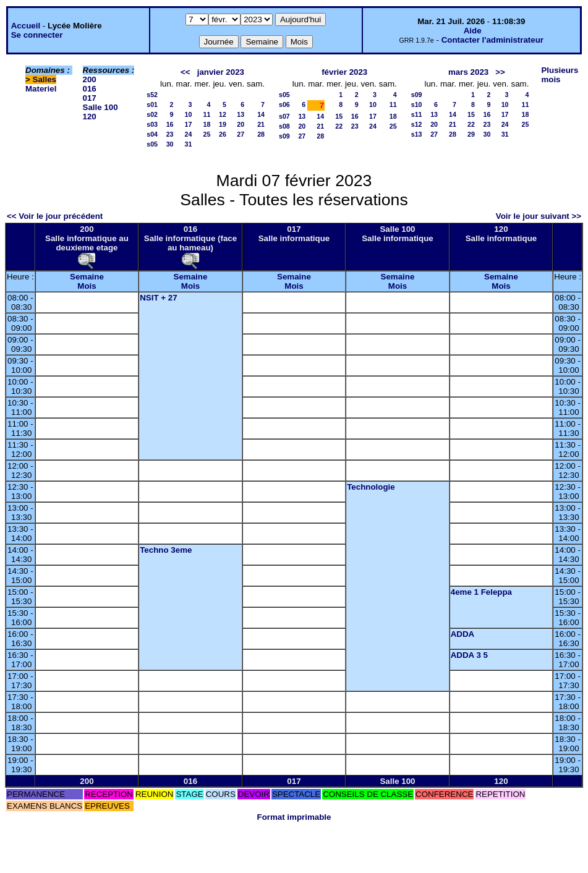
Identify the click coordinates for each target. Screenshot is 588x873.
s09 (284, 136)
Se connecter (37, 35)
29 (471, 134)
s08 (284, 126)
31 (189, 144)
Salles (45, 79)
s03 (152, 124)
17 (189, 124)
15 (339, 116)
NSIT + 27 (158, 298)
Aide (473, 31)
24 (189, 134)
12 (223, 114)
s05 (152, 144)
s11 (417, 114)
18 (207, 124)
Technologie (371, 487)
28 (261, 134)
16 (170, 124)
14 (261, 114)
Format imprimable (294, 817)
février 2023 (344, 72)
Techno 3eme (166, 550)
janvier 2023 (221, 72)
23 (170, 134)
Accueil (26, 26)
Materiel (41, 89)
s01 (152, 104)
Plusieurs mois (560, 75)
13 (241, 114)
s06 (284, 104)
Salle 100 (100, 107)
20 (241, 124)
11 (207, 114)
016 (90, 89)
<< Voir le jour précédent (55, 216)
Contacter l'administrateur (492, 40)
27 (241, 134)
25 (207, 134)
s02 (152, 114)
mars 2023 (468, 72)
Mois (87, 286)
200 (90, 79)
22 (339, 126)
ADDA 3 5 (469, 655)
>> (500, 72)
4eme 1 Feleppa (481, 592)
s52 (152, 95)
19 (223, 124)
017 (90, 98)
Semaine (87, 277)
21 (261, 124)
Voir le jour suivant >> (539, 216)
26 (223, 134)
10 (189, 114)
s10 (417, 104)
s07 (284, 116)
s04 (152, 134)
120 (90, 117)
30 (170, 144)
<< (185, 72)
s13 (417, 134)
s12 (417, 124)
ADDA (463, 634)
